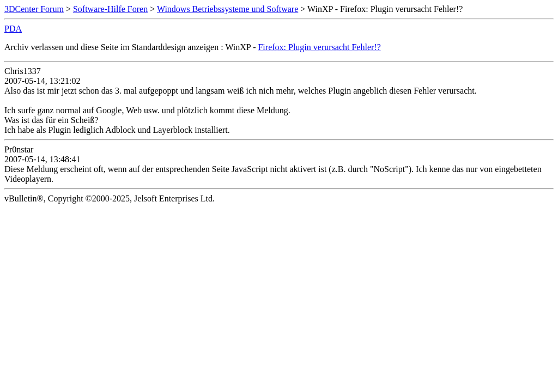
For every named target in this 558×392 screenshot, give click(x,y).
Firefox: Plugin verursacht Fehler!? (319, 47)
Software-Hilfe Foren (110, 9)
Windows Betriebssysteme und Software (228, 9)
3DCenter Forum (34, 9)
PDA (13, 29)
